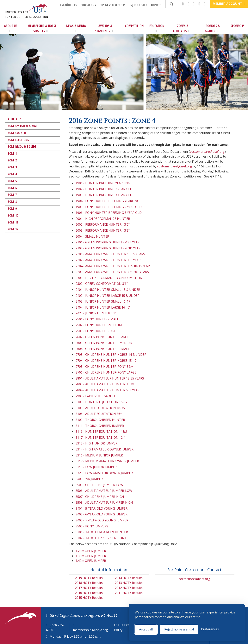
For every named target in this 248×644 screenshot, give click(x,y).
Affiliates (15, 119)
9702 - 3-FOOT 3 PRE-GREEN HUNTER (103, 538)
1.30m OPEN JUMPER (91, 556)
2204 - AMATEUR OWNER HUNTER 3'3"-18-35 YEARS (114, 266)
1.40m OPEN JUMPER (91, 561)
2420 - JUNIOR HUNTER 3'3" (96, 313)
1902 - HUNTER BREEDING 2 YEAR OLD (104, 189)
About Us (11, 28)
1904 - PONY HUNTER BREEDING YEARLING (107, 201)
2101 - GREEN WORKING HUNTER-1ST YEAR (108, 242)
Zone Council (17, 133)
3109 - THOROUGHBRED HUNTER (100, 420)
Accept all (146, 629)
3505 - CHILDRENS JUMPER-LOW (99, 485)
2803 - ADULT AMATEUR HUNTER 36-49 (105, 384)
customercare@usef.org (207, 152)
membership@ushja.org (90, 630)
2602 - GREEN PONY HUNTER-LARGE (102, 337)
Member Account (229, 4)
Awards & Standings (104, 28)
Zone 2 (12, 160)
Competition (134, 28)
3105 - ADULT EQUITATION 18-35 (100, 408)
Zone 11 (13, 222)
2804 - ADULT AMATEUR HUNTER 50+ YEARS (108, 390)
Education (157, 28)
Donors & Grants (212, 28)
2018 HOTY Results (89, 583)
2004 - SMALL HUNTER (92, 236)
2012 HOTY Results (129, 588)
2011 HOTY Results (129, 593)
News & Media (76, 28)
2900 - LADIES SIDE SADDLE (96, 396)
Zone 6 (12, 188)
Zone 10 (13, 215)
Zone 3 (12, 167)
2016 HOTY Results (89, 593)
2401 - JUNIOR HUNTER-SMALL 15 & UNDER (108, 290)
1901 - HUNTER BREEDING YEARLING (103, 183)
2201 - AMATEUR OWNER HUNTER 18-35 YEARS (110, 254)
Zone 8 (12, 202)
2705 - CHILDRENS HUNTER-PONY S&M (105, 367)
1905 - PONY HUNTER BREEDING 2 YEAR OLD (109, 207)
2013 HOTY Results (129, 583)
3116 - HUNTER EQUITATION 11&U (101, 432)
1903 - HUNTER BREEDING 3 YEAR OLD (104, 195)
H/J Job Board (138, 5)
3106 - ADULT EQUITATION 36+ (99, 414)
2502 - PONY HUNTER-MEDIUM (99, 325)
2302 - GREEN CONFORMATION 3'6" (102, 284)
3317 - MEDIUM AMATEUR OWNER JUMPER (107, 461)
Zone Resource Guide (22, 147)
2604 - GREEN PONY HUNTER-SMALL (103, 349)
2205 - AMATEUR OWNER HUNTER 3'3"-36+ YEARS (112, 272)
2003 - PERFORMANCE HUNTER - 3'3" (103, 230)
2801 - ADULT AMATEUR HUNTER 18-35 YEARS (110, 378)
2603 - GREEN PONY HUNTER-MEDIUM (104, 343)
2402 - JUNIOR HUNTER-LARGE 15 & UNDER (108, 296)
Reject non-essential (179, 629)
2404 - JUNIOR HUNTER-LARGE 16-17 (103, 307)
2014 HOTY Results (129, 578)
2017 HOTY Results (89, 588)
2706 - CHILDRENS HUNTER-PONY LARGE (106, 372)
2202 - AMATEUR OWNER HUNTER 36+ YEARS (109, 260)
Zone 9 (12, 209)
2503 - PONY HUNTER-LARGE (97, 331)
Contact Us (88, 5)
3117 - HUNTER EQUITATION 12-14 (101, 438)
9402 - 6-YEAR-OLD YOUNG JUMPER (102, 514)
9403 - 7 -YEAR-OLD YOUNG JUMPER (102, 520)
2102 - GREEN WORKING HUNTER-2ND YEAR (108, 248)
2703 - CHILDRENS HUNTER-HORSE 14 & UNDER (111, 355)
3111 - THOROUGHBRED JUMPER (100, 426)
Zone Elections (18, 140)
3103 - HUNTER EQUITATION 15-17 (101, 402)
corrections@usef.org (195, 579)
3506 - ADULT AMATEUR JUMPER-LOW (104, 491)
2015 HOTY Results (89, 598)
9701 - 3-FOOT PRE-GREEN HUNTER (102, 532)
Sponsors (238, 26)
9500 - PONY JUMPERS (92, 526)
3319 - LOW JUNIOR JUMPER (96, 467)
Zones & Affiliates (181, 28)
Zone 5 (12, 181)
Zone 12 (13, 229)
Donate (156, 5)
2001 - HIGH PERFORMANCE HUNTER (103, 219)
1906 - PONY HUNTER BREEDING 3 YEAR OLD (109, 213)
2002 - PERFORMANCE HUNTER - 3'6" (103, 224)
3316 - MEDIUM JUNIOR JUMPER (99, 455)
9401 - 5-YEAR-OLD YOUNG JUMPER (102, 508)
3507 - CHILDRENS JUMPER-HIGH (100, 497)
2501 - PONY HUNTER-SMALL (97, 319)
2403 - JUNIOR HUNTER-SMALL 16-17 (103, 301)
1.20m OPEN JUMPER (91, 551)
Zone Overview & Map (23, 126)
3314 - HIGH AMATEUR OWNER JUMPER (105, 449)
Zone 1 (12, 154)
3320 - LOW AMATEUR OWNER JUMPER (104, 473)
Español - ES (68, 5)
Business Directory (113, 5)
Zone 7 (12, 195)
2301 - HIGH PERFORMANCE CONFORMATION (109, 278)
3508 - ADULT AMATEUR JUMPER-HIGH (104, 502)
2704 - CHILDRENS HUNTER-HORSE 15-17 (106, 361)
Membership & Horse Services (42, 28)
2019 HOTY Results (89, 578)
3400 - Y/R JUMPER (89, 479)
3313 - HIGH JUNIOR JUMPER (96, 443)
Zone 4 (12, 174)
